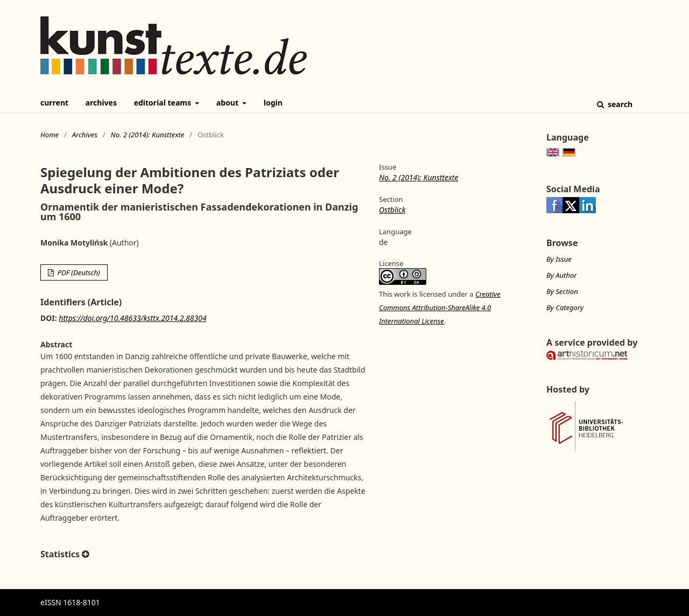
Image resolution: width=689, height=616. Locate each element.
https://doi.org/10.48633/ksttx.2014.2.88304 (132, 318)
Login (273, 103)
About (229, 103)
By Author (561, 275)
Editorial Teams (164, 103)
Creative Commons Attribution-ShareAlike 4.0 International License (440, 307)
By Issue (559, 259)
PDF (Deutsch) (78, 272)
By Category (565, 307)
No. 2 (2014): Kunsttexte (147, 135)
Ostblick (392, 210)
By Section (562, 291)
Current (54, 103)
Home (50, 135)
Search (619, 104)
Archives (101, 103)
